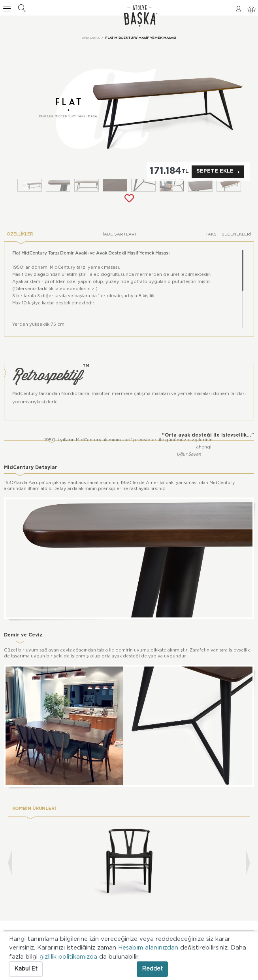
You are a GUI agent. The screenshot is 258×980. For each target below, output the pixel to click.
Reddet (152, 969)
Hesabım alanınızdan (149, 948)
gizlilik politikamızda (69, 957)
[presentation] (10, 863)
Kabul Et (26, 969)
